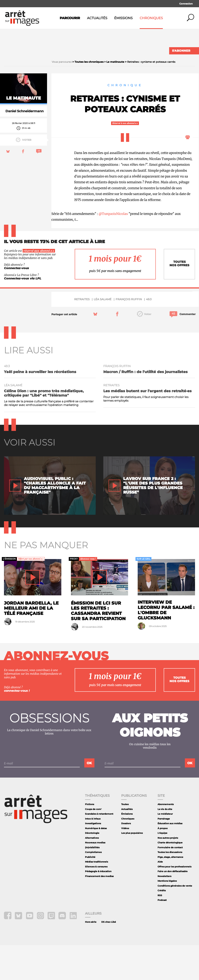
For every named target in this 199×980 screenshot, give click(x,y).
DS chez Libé (109, 957)
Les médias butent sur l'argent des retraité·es (147, 426)
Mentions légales (167, 916)
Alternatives (92, 873)
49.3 (149, 334)
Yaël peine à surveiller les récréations (40, 407)
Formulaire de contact (170, 882)
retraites (82, 334)
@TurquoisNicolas (113, 249)
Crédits (162, 926)
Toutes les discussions (170, 887)
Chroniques (151, 18)
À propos (163, 863)
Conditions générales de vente (175, 921)
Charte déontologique (170, 877)
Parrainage (164, 854)
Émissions (123, 18)
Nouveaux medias (95, 877)
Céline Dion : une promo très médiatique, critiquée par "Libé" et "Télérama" (44, 428)
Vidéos (125, 863)
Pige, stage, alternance (170, 892)
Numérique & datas (96, 863)
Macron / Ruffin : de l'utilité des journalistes (145, 407)
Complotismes (93, 887)
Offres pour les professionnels (174, 901)
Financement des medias (99, 911)
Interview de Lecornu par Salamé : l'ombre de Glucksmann (166, 645)
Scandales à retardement (99, 849)
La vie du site (165, 844)
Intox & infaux (93, 854)
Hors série (91, 957)
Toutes (125, 839)
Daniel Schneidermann (25, 146)
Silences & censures (96, 901)
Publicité (90, 892)
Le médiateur (165, 849)
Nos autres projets (168, 873)
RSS (160, 930)
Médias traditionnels (97, 897)
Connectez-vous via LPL (23, 313)
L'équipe (162, 868)
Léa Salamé (103, 334)
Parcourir (70, 18)
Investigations (93, 858)
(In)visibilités (92, 882)
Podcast (162, 935)
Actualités (97, 18)
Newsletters (164, 911)
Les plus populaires (132, 868)
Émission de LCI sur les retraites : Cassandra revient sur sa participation (98, 646)
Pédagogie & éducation (98, 906)
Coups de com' (93, 844)
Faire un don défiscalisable (173, 906)
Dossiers (126, 858)
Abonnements (166, 839)
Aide (160, 897)
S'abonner (181, 51)
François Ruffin (129, 334)
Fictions (90, 839)
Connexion (186, 4)
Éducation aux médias (170, 858)
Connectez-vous (16, 303)
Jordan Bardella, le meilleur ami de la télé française (31, 643)
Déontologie (92, 868)
